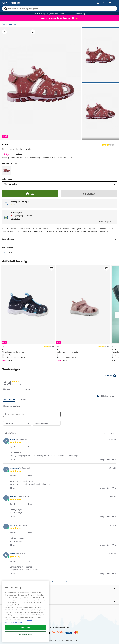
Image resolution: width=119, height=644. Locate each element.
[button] (14, 459)
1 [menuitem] (58, 581)
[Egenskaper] (60, 239)
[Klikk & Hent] (89, 194)
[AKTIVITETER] (60, 608)
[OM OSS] (60, 595)
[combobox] (17, 423)
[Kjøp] (30, 194)
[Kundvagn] (110, 3)
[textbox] (115, 434)
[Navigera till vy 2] (100, 111)
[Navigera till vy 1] (100, 55)
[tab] (106, 396)
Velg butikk (15, 219)
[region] (26, 611)
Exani (5, 144)
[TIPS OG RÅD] (60, 601)
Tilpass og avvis (26, 634)
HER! (73, 18)
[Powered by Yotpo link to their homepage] (111, 376)
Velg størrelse (60, 184)
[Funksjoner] (60, 247)
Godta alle (26, 627)
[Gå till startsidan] (11, 3)
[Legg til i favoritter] (33, 32)
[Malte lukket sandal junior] (28, 315)
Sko (4, 24)
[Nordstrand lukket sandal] (7, 170)
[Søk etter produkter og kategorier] (60, 9)
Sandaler (12, 24)
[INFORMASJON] (60, 588)
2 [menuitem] (61, 581)
